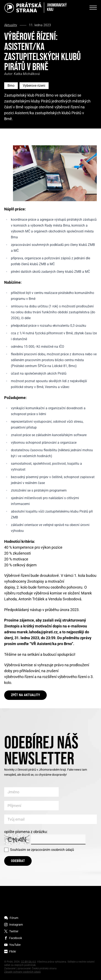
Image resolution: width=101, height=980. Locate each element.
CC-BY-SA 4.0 (28, 962)
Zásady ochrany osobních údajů (22, 972)
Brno (11, 86)
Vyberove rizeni (34, 86)
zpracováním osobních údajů (52, 850)
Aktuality (11, 25)
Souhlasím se (42, 850)
